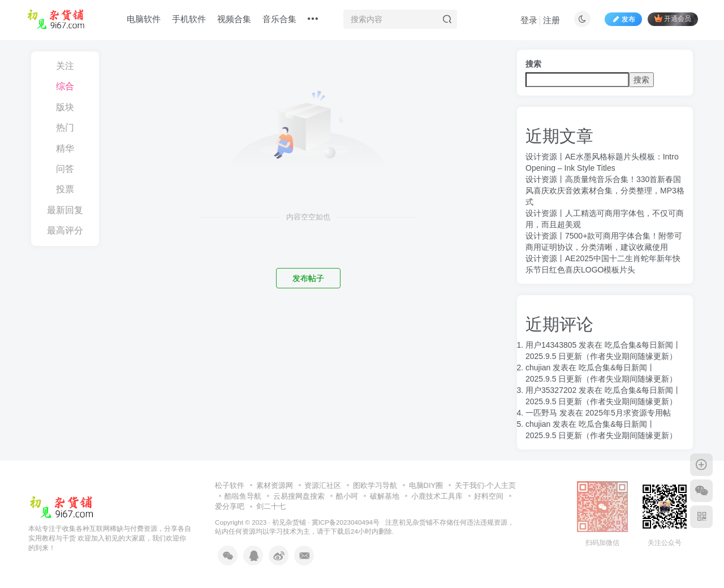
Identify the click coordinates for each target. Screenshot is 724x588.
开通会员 (673, 18)
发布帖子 (308, 278)
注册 (551, 20)
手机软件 (189, 19)
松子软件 (230, 485)
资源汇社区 (323, 485)
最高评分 (65, 230)
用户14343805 (551, 345)
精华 (65, 148)
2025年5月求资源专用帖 (628, 413)
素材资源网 (275, 485)
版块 (65, 107)
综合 (65, 86)
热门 (65, 127)
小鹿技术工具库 (437, 496)
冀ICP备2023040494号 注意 (355, 522)
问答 (65, 169)
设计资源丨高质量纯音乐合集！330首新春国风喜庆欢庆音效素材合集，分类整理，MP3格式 (605, 191)
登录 (529, 20)
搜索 (533, 64)
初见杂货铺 (289, 522)
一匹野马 (541, 413)
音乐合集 (279, 19)
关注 (65, 66)
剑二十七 (271, 506)
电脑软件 (144, 19)
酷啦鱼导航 (243, 496)
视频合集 (234, 19)
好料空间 (489, 496)
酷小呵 (347, 496)
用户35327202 (551, 390)
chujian (538, 367)
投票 (65, 189)
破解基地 (385, 496)
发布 (623, 19)
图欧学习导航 (375, 485)
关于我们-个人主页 (485, 485)
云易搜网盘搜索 (299, 496)
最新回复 (65, 210)
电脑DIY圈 (426, 485)
